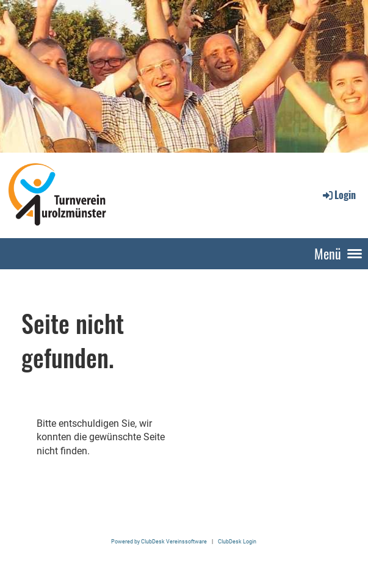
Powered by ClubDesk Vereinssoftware (159, 541)
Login (338, 195)
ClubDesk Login (237, 541)
